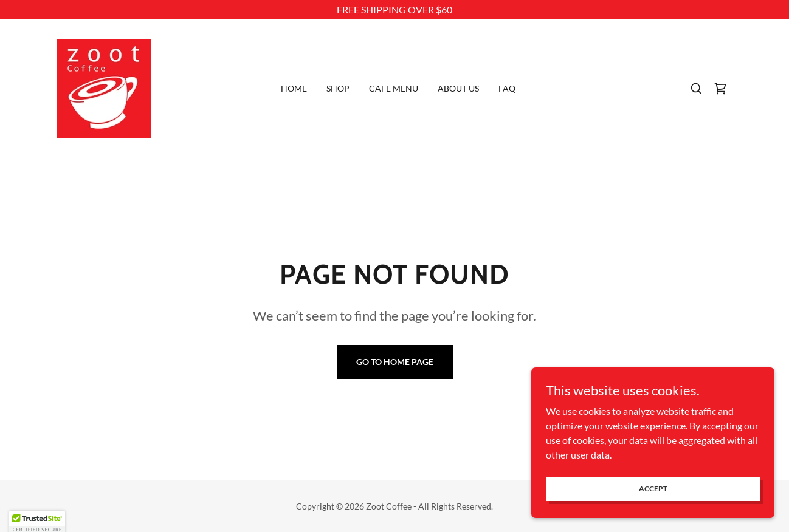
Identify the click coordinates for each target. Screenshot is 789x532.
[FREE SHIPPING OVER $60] (394, 10)
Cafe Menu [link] (394, 88)
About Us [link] (458, 88)
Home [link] (294, 88)
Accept (653, 505)
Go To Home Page (395, 362)
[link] (104, 87)
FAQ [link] (507, 88)
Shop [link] (338, 88)
